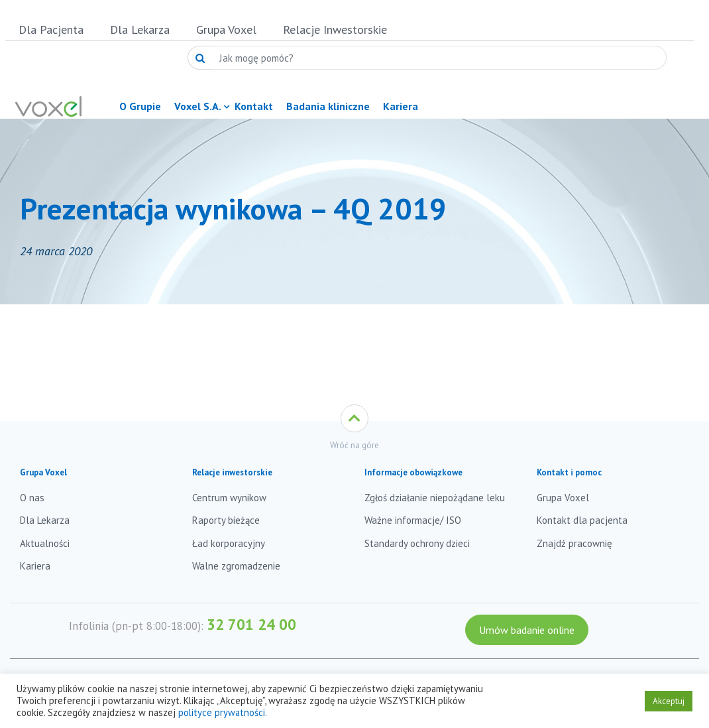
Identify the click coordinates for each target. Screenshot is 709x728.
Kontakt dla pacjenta (582, 520)
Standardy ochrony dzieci (417, 543)
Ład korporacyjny (229, 543)
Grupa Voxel (226, 30)
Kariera (35, 566)
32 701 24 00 (251, 624)
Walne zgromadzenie (236, 566)
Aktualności (45, 543)
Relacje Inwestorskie (335, 30)
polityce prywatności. (223, 712)
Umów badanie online (527, 630)
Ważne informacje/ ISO (413, 520)
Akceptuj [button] (669, 701)
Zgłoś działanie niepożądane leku (435, 498)
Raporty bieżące (226, 520)
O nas (32, 498)
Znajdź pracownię (574, 543)
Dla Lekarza (140, 30)
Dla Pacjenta (51, 30)
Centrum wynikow (229, 498)
